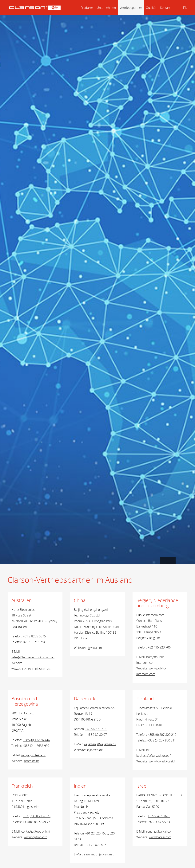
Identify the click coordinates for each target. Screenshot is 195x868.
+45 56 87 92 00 (96, 729)
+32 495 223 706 (159, 647)
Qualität (151, 8)
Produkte (87, 8)
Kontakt (165, 8)
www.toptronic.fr (35, 837)
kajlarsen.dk (95, 750)
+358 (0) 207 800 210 (162, 735)
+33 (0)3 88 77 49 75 (37, 816)
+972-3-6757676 (159, 816)
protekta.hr (32, 761)
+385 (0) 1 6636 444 (36, 740)
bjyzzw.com (94, 648)
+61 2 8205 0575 (34, 636)
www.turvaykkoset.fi (162, 761)
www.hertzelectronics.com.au (31, 669)
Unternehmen (106, 8)
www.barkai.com (160, 837)
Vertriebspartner (131, 8)
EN (185, 8)
